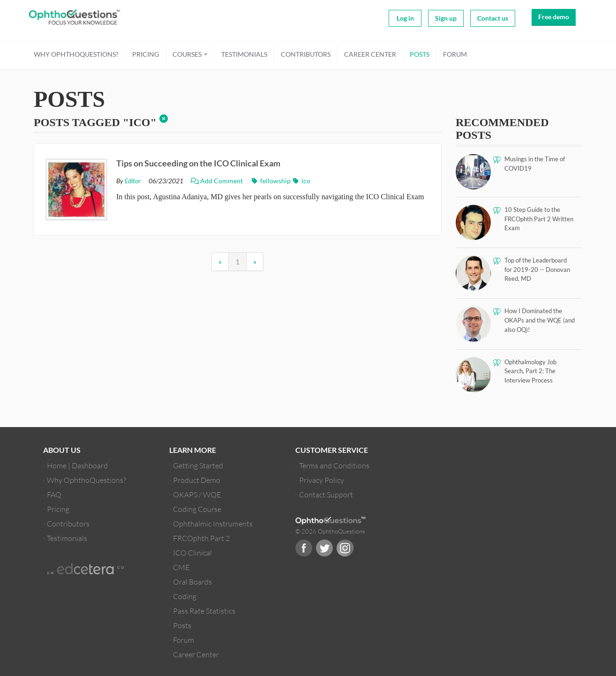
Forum (455, 54)
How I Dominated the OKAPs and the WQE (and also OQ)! (540, 320)
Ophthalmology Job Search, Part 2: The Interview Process (530, 371)
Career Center (370, 54)
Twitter (324, 548)
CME (181, 567)
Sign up (446, 18)
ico (301, 181)
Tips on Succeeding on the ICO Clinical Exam (198, 163)
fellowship (271, 181)
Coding (185, 596)
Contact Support (326, 494)
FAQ (54, 494)
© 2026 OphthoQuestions (330, 531)
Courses (190, 54)
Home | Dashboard (77, 465)
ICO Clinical (192, 552)
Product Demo (197, 480)
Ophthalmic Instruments (213, 523)
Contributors (306, 54)
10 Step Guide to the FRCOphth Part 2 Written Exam (539, 219)
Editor (133, 181)
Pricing (146, 54)
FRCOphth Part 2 (201, 538)
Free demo (554, 17)
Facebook (304, 548)
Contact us (493, 18)
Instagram (345, 548)
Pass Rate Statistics (204, 611)
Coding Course (197, 509)
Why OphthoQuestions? (76, 54)
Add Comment (218, 181)
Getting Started (198, 465)
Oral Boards (192, 582)
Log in (405, 18)
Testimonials (244, 54)
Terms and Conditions (334, 465)
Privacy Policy (322, 480)
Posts (420, 54)
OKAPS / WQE (197, 494)
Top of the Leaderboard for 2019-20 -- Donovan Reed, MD (537, 269)
